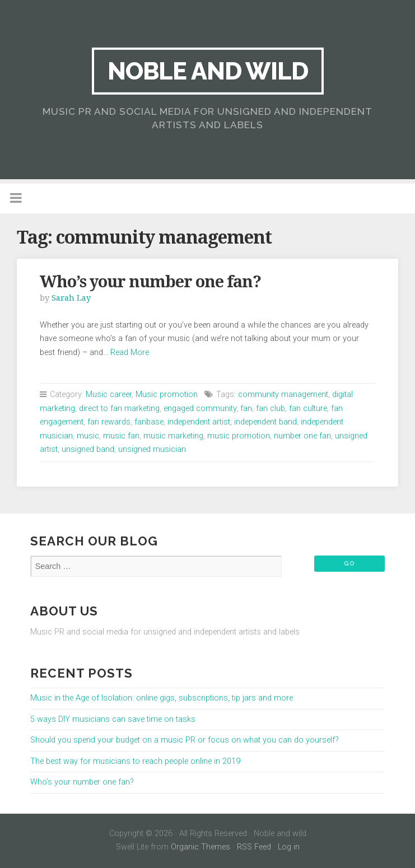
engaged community (200, 409)
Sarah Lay (71, 298)
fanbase (149, 422)
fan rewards (109, 422)
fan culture (308, 409)
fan (246, 409)
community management (283, 395)
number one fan (302, 436)
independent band (265, 422)
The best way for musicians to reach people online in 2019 (135, 761)
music (88, 436)
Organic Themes (200, 847)
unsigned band (88, 449)
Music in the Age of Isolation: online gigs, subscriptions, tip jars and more (162, 698)
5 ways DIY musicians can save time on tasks (113, 719)
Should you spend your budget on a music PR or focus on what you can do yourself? (185, 740)
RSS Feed (254, 847)
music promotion (239, 436)
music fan (121, 436)
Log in (289, 847)
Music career (109, 395)
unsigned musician (152, 449)
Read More (130, 353)
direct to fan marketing (119, 409)
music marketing (173, 436)
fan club (271, 409)
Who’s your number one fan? (150, 282)
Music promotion (167, 395)
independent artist (199, 422)
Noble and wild (208, 71)
